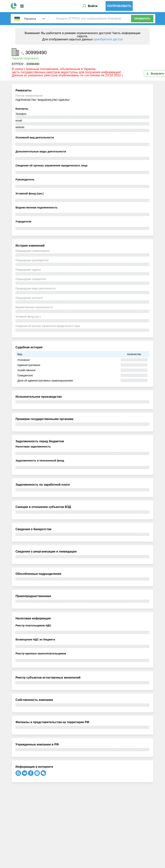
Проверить (142, 19)
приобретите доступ (108, 39)
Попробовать (119, 6)
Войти (93, 6)
